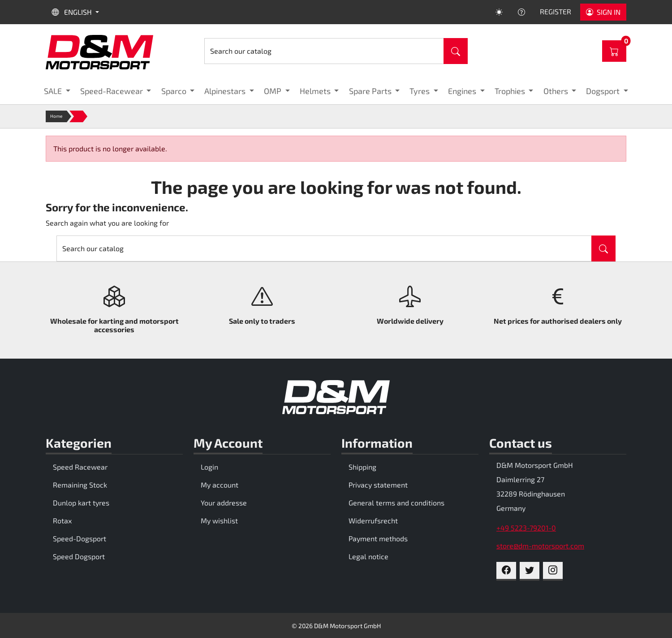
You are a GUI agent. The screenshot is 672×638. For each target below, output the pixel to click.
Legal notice (368, 556)
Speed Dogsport (79, 556)
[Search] (324, 51)
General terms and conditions (396, 503)
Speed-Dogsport (80, 538)
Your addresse (224, 503)
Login (209, 467)
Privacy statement (378, 485)
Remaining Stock (80, 485)
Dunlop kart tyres (81, 503)
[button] (57, 91)
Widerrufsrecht (373, 520)
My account (220, 485)
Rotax (62, 520)
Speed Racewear (80, 467)
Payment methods (378, 538)
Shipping (362, 467)
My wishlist (219, 520)
